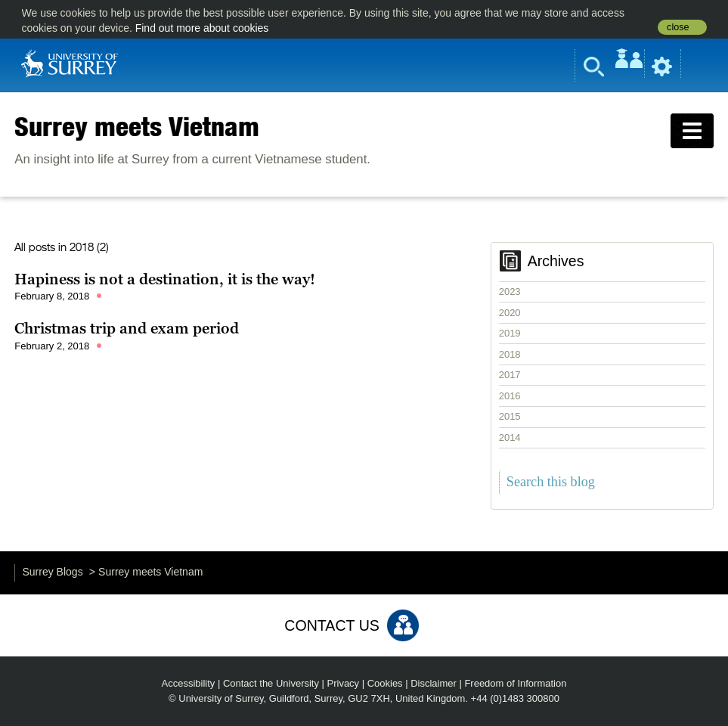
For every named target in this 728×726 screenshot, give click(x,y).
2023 (510, 292)
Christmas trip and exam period (127, 328)
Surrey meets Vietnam (137, 126)
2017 (510, 375)
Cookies (385, 683)
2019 (510, 333)
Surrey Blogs (53, 572)
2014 (510, 437)
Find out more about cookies (202, 28)
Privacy (344, 683)
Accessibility (189, 683)
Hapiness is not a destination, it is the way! (165, 279)
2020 (510, 313)
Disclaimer (434, 683)
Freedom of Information (515, 683)
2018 (510, 354)
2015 (510, 416)
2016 (510, 396)
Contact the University (271, 683)
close (678, 27)
